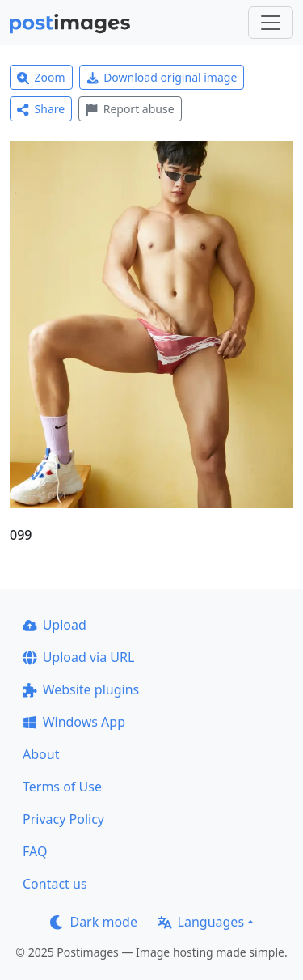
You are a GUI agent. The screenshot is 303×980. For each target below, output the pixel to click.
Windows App (74, 722)
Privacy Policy (63, 819)
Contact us (55, 884)
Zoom (41, 77)
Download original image (162, 77)
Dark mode (94, 922)
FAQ (35, 851)
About (41, 754)
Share (41, 109)
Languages (201, 922)
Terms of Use (62, 787)
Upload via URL (78, 657)
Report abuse (130, 109)
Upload (55, 625)
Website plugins (81, 689)
